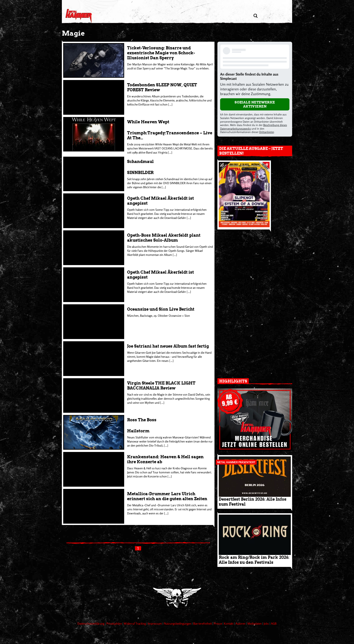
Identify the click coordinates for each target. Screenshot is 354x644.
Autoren (241, 623)
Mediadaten (255, 623)
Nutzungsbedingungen (178, 623)
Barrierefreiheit (203, 623)
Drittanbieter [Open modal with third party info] (267, 132)
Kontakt (229, 623)
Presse (218, 623)
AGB (274, 623)
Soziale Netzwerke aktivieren (255, 104)
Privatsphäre (114, 623)
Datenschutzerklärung (91, 623)
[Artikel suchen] (255, 16)
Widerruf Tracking (135, 623)
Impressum (155, 623)
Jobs (267, 623)
